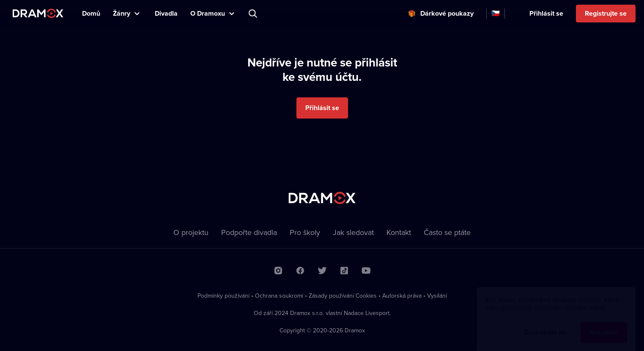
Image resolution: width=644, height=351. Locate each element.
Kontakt (399, 232)
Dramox (38, 13)
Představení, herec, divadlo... (254, 14)
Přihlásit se (546, 13)
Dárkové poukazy (447, 13)
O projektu (191, 232)
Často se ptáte (447, 232)
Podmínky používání (223, 296)
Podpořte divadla (249, 232)
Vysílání (437, 296)
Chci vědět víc (545, 324)
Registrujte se (606, 13)
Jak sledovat (353, 232)
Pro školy (305, 232)
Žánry (122, 13)
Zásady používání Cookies (343, 296)
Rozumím (604, 324)
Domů (91, 13)
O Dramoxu (208, 13)
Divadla (166, 13)
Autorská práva (402, 296)
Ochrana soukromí (279, 296)
